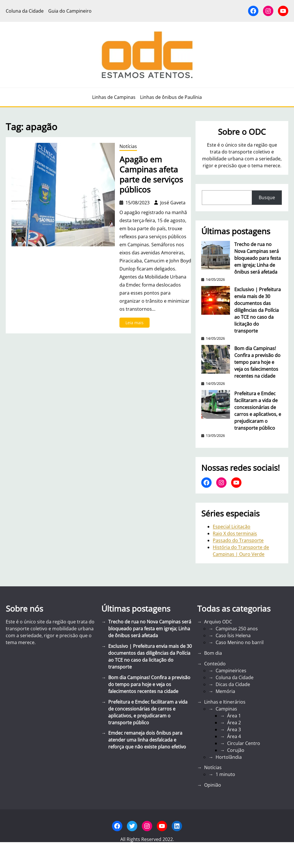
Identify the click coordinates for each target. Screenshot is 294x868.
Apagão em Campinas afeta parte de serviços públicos (151, 174)
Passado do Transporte (238, 540)
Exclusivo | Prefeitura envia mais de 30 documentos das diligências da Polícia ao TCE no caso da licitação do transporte (258, 310)
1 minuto (225, 774)
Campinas (226, 709)
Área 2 (234, 723)
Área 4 (234, 736)
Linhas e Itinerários (225, 702)
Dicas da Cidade (233, 684)
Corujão (236, 750)
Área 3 (234, 729)
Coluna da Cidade (235, 677)
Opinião (213, 785)
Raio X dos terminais (235, 533)
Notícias (128, 146)
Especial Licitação (232, 527)
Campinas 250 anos (237, 629)
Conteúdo (215, 664)
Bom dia (213, 653)
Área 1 (234, 716)
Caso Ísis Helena (233, 635)
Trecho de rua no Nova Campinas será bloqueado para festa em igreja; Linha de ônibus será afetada (258, 258)
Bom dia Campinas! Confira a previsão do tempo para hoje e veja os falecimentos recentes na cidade (257, 362)
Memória (225, 691)
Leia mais (136, 323)
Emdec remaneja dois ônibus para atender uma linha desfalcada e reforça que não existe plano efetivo (147, 740)
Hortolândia (229, 757)
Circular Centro (244, 743)
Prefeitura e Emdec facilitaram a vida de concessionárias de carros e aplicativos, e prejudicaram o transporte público (258, 411)
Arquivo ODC (218, 622)
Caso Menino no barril (240, 642)
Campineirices (231, 671)
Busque (267, 197)
